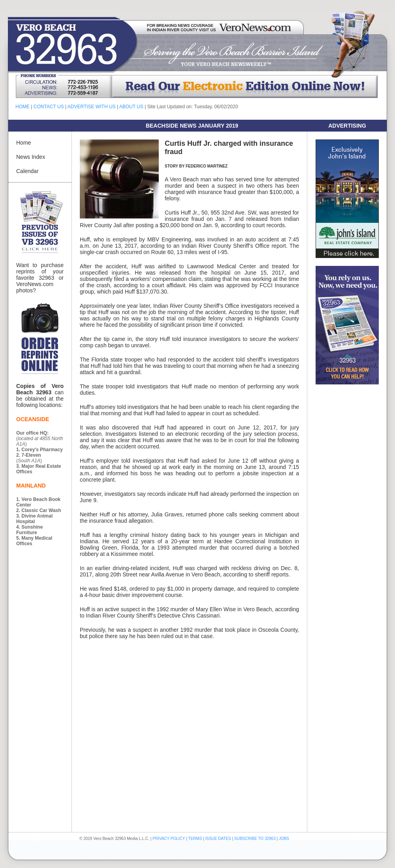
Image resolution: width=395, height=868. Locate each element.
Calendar (27, 171)
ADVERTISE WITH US (92, 107)
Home (24, 143)
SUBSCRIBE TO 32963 (255, 839)
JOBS (284, 839)
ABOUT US (131, 107)
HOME (23, 107)
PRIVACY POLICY (169, 839)
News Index (31, 157)
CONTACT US (49, 107)
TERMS (195, 839)
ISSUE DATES (218, 839)
